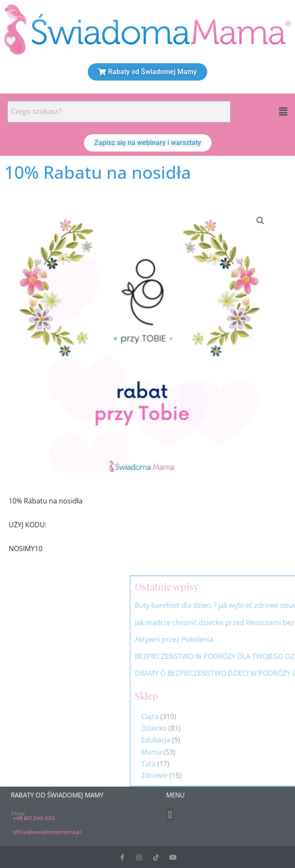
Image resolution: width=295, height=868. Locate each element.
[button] (283, 112)
